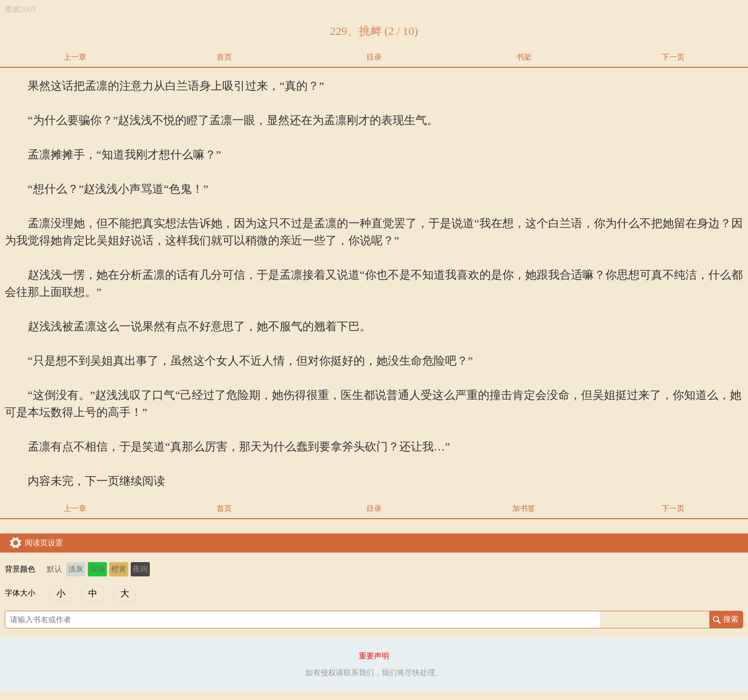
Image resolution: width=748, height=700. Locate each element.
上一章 (75, 57)
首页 (224, 57)
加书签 (524, 508)
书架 (524, 57)
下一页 (673, 57)
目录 (374, 57)
